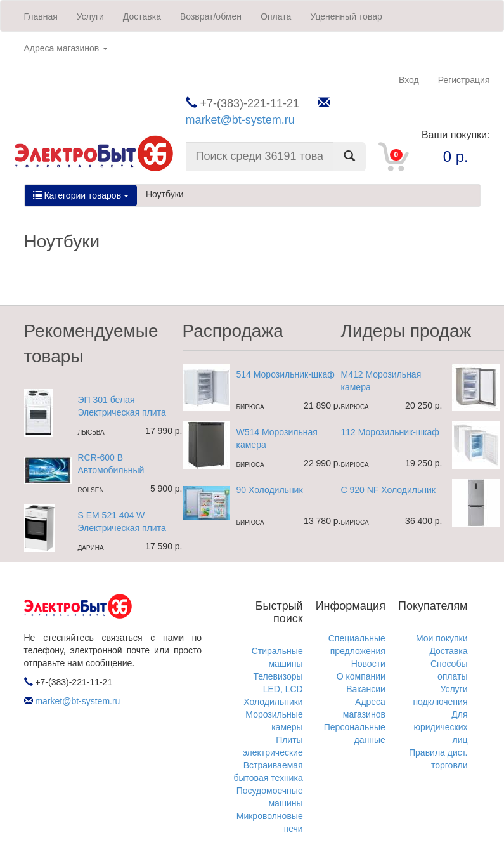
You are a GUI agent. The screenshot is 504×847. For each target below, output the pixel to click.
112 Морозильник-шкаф (390, 432)
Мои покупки (442, 638)
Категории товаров (81, 195)
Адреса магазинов (66, 48)
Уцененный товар (346, 16)
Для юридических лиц (440, 727)
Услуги (90, 16)
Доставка (142, 16)
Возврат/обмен (211, 16)
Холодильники (273, 702)
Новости (368, 664)
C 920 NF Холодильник (388, 490)
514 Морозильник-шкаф (286, 374)
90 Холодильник (270, 490)
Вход (409, 80)
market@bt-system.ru (240, 120)
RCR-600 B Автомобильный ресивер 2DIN (111, 470)
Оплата (276, 16)
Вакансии (366, 689)
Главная (41, 16)
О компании (361, 676)
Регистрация (464, 80)
